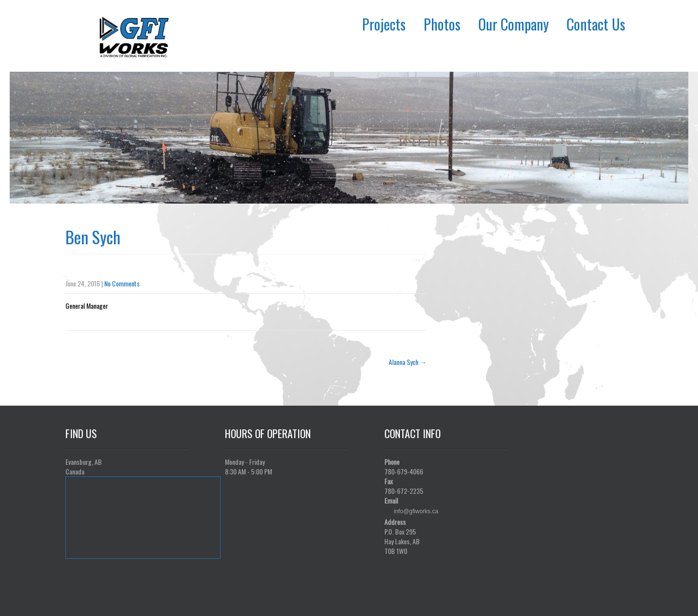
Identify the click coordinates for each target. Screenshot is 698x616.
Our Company (514, 24)
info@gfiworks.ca (416, 511)
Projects (384, 24)
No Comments (122, 283)
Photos (442, 24)
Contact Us (596, 24)
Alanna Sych (408, 362)
